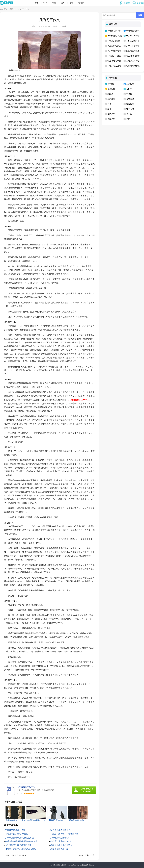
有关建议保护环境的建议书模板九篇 (21, 841)
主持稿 (129, 94)
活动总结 (111, 119)
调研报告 (111, 89)
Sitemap (91, 865)
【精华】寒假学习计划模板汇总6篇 (21, 849)
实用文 (81, 3)
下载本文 (63, 26)
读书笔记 (111, 84)
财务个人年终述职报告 (60, 830)
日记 (128, 119)
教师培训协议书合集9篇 (61, 841)
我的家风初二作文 (19, 855)
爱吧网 (64, 865)
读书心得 (130, 109)
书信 (54, 3)
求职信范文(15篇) (115, 36)
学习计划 (111, 99)
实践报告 (130, 104)
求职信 (110, 94)
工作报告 (130, 84)
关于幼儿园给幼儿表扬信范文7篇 (20, 838)
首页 (37, 3)
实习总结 (111, 114)
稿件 (63, 3)
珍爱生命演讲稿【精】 (60, 849)
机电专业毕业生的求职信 (61, 845)
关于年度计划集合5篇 (60, 838)
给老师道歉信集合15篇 (15, 830)
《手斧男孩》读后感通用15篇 (18, 845)
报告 (45, 3)
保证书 (129, 89)
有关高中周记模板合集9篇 (17, 834)
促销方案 (130, 99)
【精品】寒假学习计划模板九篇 (64, 834)
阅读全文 (56, 26)
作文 (71, 3)
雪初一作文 (90, 855)
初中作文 (26, 9)
